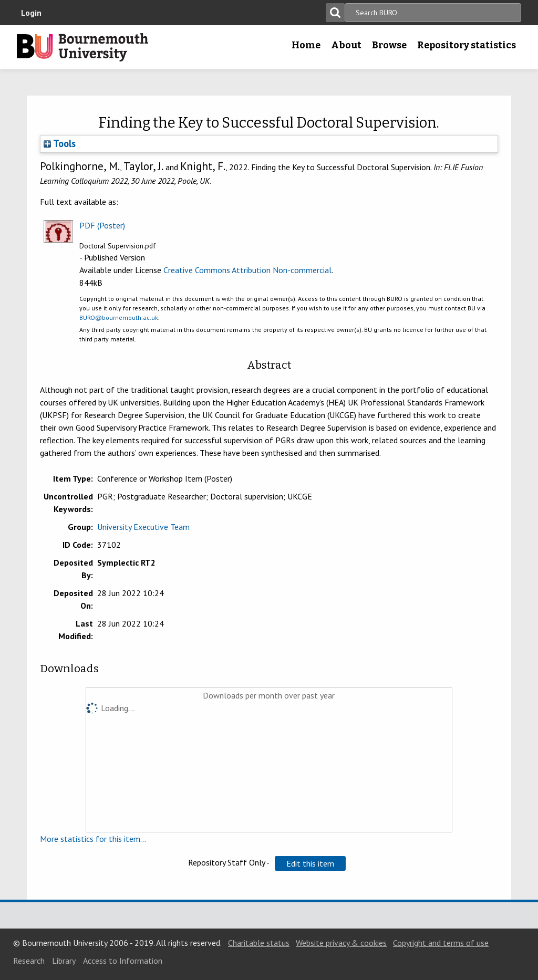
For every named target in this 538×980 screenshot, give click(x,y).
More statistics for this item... (93, 839)
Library (64, 961)
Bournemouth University (82, 47)
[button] (310, 863)
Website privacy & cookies (341, 943)
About (346, 45)
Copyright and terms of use (441, 943)
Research (29, 961)
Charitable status (259, 943)
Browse (389, 45)
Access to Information (123, 961)
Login (31, 13)
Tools (60, 143)
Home (306, 45)
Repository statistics (467, 45)
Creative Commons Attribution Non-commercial (247, 270)
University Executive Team (143, 527)
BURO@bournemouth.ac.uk (119, 317)
